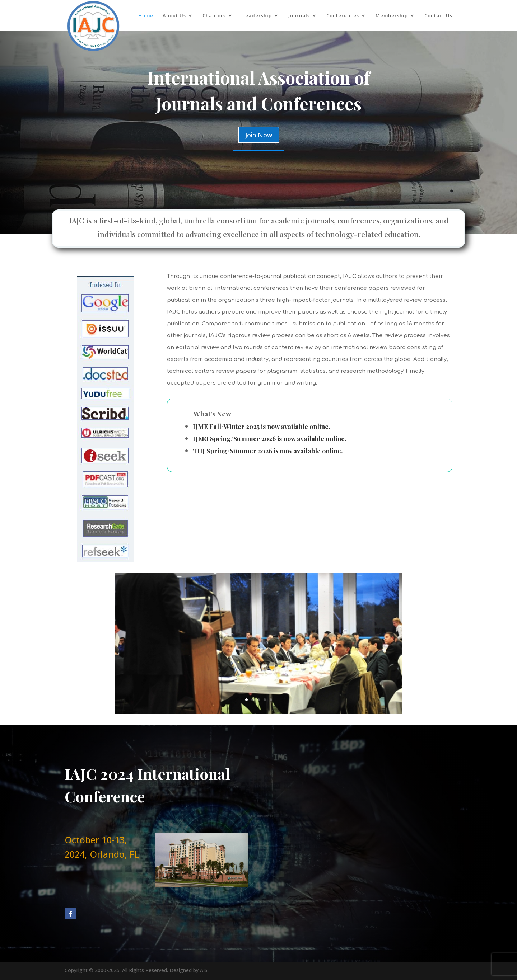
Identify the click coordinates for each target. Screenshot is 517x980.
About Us (174, 16)
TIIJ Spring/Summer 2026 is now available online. (268, 451)
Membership (392, 16)
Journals (299, 16)
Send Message (399, 906)
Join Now (259, 135)
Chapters (214, 16)
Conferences (343, 16)
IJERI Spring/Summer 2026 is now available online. (270, 439)
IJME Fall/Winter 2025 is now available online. (262, 427)
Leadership (257, 16)
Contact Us (438, 16)
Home (146, 16)
